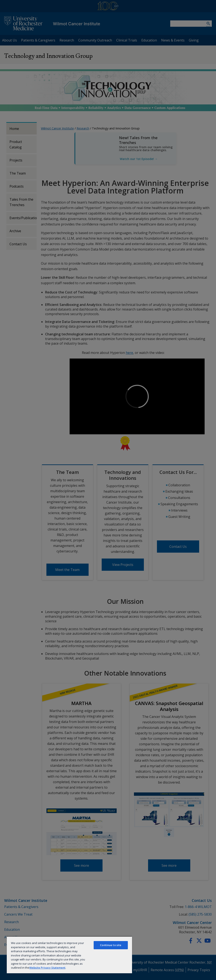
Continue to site (111, 945)
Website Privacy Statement (47, 968)
